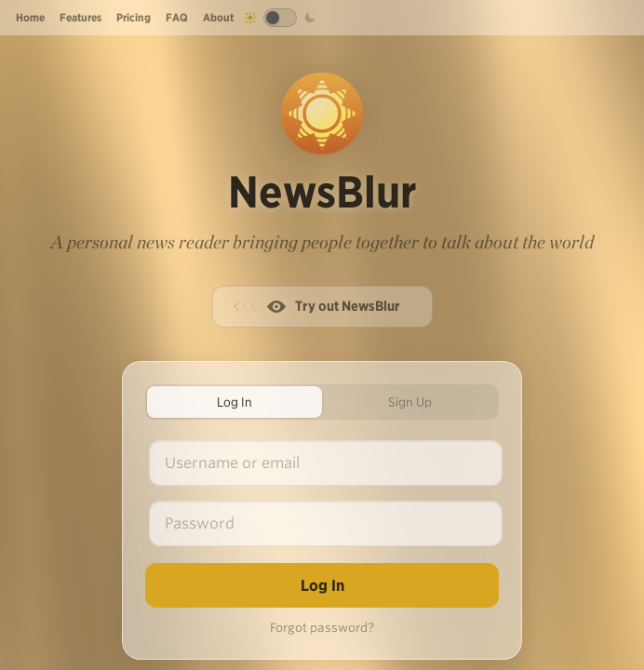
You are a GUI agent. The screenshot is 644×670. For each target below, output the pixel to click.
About (218, 17)
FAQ (177, 17)
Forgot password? (322, 628)
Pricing (134, 17)
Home (30, 17)
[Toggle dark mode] (280, 18)
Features (80, 17)
